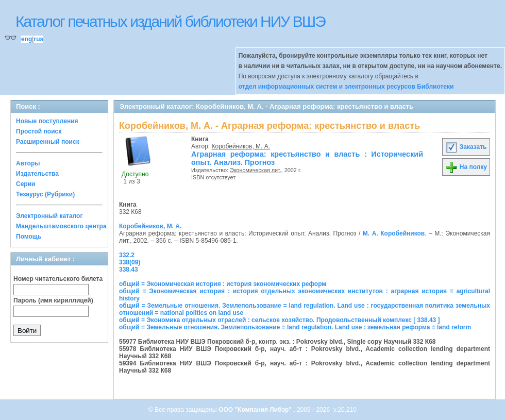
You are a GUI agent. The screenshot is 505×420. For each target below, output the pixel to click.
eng (27, 39)
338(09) (130, 262)
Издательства (37, 174)
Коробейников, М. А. (241, 146)
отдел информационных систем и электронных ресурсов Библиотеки (346, 87)
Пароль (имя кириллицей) (53, 300)
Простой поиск (39, 131)
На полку (466, 167)
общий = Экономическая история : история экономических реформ (223, 284)
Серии (26, 184)
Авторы (28, 163)
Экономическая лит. (256, 170)
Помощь (29, 237)
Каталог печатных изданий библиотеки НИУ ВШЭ (170, 21)
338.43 (129, 270)
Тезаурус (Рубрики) (45, 194)
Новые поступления (47, 121)
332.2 (127, 255)
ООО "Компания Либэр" (256, 410)
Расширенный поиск (48, 142)
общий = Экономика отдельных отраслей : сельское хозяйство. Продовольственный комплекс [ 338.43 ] (280, 320)
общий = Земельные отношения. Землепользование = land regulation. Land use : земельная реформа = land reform (295, 327)
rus (38, 39)
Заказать (466, 147)
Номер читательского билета (58, 279)
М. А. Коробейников (394, 233)
